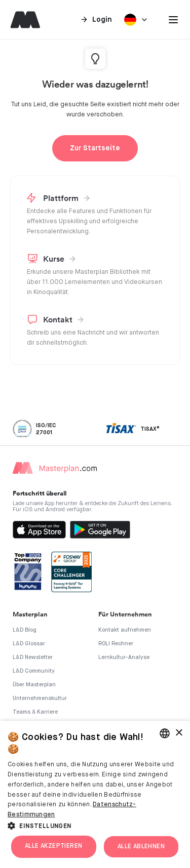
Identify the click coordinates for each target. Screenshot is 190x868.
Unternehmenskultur (40, 698)
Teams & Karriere (35, 712)
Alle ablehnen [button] (141, 847)
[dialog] (95, 794)
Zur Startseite (95, 148)
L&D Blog (25, 630)
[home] (23, 20)
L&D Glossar (29, 644)
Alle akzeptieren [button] (53, 846)
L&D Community (34, 671)
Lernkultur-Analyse (124, 657)
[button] (173, 20)
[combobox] (165, 733)
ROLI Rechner (116, 644)
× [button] (179, 733)
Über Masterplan (34, 685)
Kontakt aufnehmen (125, 630)
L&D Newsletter (33, 657)
